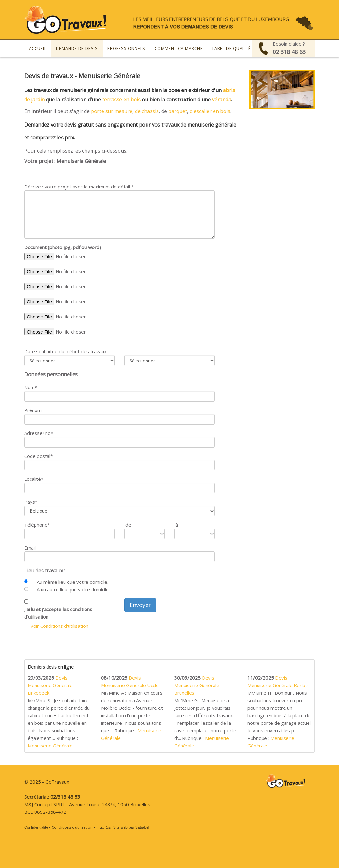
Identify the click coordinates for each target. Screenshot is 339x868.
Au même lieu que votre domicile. (72, 582)
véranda (222, 100)
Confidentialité (36, 827)
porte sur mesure (112, 111)
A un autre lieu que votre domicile (73, 589)
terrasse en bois (121, 100)
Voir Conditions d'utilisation (59, 626)
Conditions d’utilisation (72, 827)
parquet (178, 111)
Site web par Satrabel (131, 827)
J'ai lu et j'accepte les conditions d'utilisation (58, 613)
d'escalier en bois (210, 111)
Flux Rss (104, 827)
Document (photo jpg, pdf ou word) (63, 247)
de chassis (147, 111)
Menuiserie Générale (50, 746)
